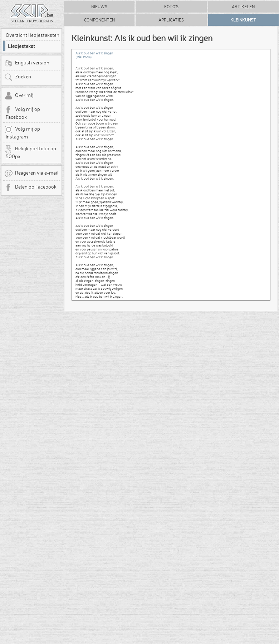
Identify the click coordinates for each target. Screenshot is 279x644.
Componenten (99, 20)
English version (27, 63)
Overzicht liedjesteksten (33, 35)
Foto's (171, 7)
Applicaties (171, 20)
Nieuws (99, 7)
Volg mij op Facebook (22, 113)
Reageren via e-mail (31, 174)
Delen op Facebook (30, 187)
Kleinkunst (243, 20)
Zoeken (18, 77)
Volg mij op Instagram (22, 132)
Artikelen (243, 7)
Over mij (19, 96)
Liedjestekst (21, 46)
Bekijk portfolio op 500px (30, 152)
